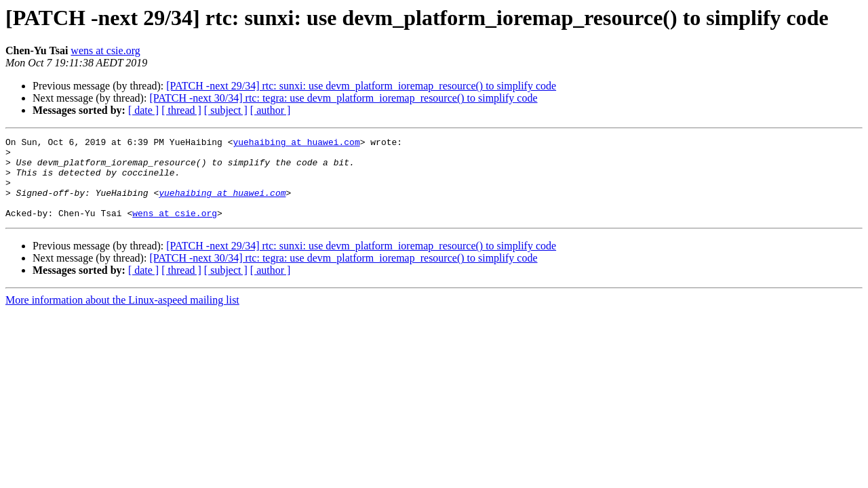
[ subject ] (226, 110)
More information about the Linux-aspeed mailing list (122, 316)
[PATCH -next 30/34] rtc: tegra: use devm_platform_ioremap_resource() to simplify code (343, 98)
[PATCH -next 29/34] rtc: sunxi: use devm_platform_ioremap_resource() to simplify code (361, 86)
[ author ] (271, 110)
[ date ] (143, 110)
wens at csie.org (105, 50)
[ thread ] (181, 110)
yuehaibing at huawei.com (296, 144)
